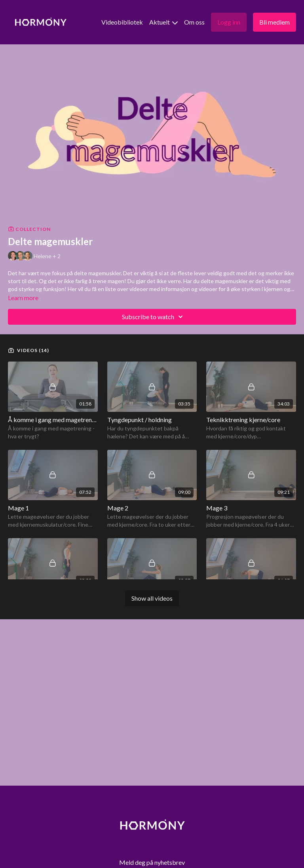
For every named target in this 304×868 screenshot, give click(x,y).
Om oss (194, 22)
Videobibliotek (122, 22)
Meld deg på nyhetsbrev (152, 862)
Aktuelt (163, 22)
